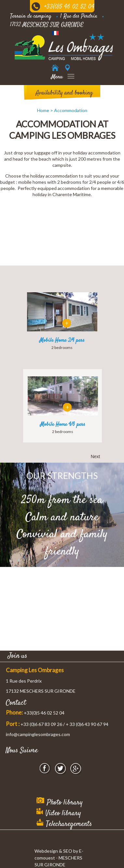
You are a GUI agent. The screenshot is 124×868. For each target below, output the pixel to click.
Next (96, 456)
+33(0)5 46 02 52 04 (69, 7)
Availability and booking (64, 93)
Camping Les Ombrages (35, 670)
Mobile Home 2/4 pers (62, 340)
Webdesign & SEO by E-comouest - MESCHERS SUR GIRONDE (59, 858)
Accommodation (71, 110)
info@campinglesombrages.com (38, 734)
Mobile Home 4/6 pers (63, 425)
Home (43, 110)
